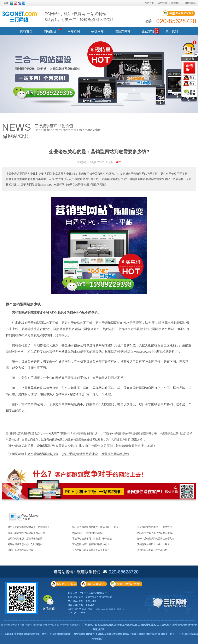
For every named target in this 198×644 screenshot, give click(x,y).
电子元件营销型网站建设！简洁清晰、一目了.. (96, 527)
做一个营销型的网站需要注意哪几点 (156, 539)
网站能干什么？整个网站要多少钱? (155, 533)
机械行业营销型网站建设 (20, 550)
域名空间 (162, 3)
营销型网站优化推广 (71, 625)
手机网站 (97, 31)
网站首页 (26, 31)
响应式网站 (123, 31)
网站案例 (74, 31)
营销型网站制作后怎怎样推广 (152, 550)
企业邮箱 (148, 31)
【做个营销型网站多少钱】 (22, 174)
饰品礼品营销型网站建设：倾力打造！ (27, 533)
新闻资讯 (82, 162)
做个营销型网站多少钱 (23, 304)
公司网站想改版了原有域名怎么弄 (25, 539)
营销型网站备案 (51, 625)
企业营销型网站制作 (60, 634)
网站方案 (149, 3)
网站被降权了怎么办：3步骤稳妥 (25, 544)
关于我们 (172, 31)
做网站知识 (191, 3)
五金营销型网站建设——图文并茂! (155, 527)
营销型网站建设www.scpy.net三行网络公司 (47, 184)
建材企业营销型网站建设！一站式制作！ (29, 527)
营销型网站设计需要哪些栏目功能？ (91, 544)
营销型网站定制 (34, 625)
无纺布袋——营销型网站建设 (87, 533)
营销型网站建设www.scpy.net (132, 351)
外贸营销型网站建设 (84, 634)
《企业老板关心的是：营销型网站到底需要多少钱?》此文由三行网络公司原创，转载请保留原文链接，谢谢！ (81, 446)
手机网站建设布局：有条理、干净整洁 (92, 539)
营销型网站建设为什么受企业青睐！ (91, 550)
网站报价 (50, 31)
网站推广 (176, 3)
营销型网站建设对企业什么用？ (153, 544)
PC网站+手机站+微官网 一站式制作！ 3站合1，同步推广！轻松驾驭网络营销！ (80, 17)
